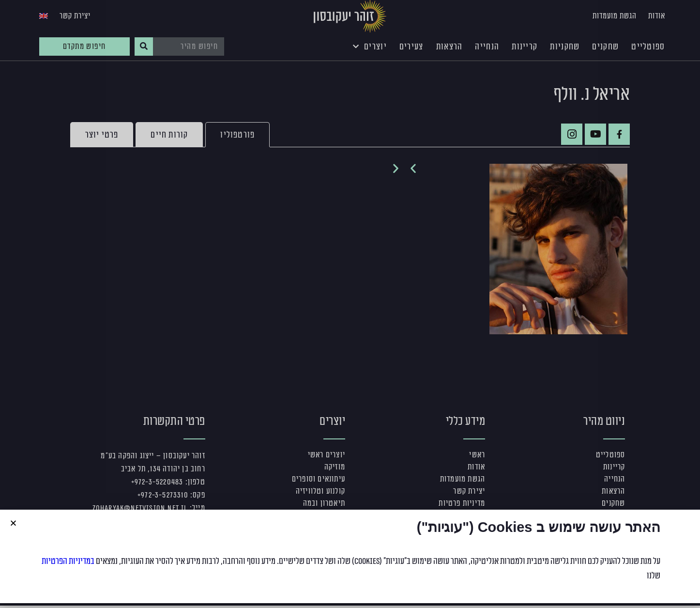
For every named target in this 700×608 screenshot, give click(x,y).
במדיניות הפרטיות (68, 561)
